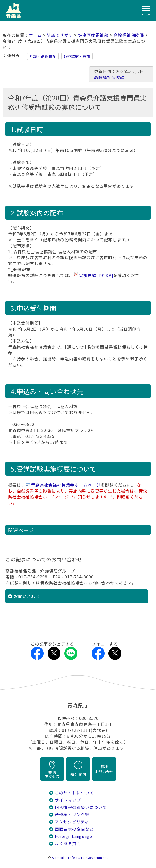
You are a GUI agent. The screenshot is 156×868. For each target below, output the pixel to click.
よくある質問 (68, 844)
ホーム (35, 35)
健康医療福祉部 (93, 35)
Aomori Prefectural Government (80, 858)
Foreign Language (73, 836)
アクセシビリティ (72, 822)
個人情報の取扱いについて (81, 807)
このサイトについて (74, 793)
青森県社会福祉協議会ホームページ (66, 485)
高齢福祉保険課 (129, 35)
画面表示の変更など (74, 829)
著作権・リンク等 (72, 815)
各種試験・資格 (77, 56)
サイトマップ (68, 800)
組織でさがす (60, 35)
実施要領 (96, 275)
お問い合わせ (27, 596)
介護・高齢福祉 (43, 56)
